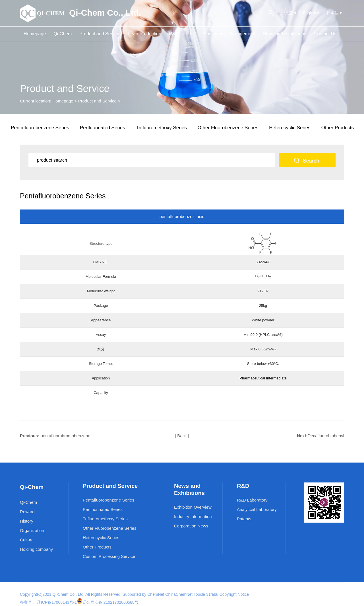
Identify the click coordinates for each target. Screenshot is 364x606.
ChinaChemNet (179, 594)
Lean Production (145, 34)
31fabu (212, 594)
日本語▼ (335, 13)
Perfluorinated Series (103, 128)
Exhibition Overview (193, 507)
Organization (32, 530)
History (27, 521)
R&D (174, 34)
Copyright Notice (234, 594)
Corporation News (191, 526)
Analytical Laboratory (257, 509)
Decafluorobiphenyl (326, 436)
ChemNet (156, 594)
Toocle (199, 594)
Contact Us (325, 34)
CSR (191, 34)
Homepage (35, 34)
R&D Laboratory (252, 500)
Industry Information (193, 516)
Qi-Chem (63, 34)
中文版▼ (289, 13)
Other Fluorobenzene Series (228, 128)
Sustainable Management (229, 34)
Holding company (36, 549)
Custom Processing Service (109, 556)
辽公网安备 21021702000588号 (110, 602)
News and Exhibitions (285, 34)
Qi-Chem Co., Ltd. (68, 594)
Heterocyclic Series (290, 128)
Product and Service (100, 34)
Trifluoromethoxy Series (161, 128)
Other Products (338, 128)
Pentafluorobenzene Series (40, 128)
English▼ (311, 13)
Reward (27, 512)
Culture (27, 540)
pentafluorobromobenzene (66, 436)
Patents (244, 519)
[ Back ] (182, 436)
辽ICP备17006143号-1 (56, 602)
